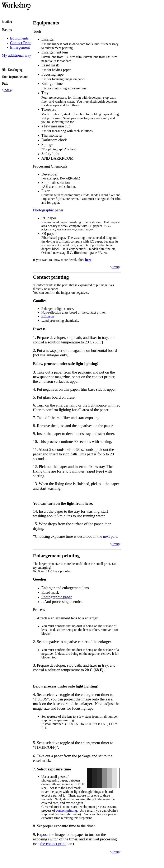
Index (7, 90)
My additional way (16, 55)
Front (115, 267)
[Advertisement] (51, 860)
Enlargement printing (56, 556)
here (88, 260)
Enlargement (20, 47)
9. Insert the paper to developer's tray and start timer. (74, 434)
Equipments (19, 38)
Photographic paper (57, 597)
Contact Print (20, 43)
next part (110, 536)
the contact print (53, 844)
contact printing (66, 810)
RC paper (48, 316)
